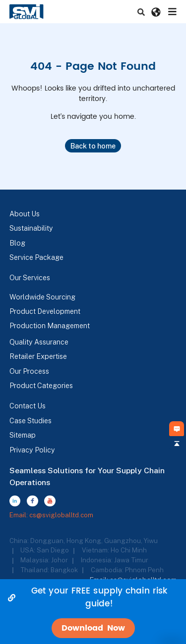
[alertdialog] (93, 612)
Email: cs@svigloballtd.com (51, 515)
